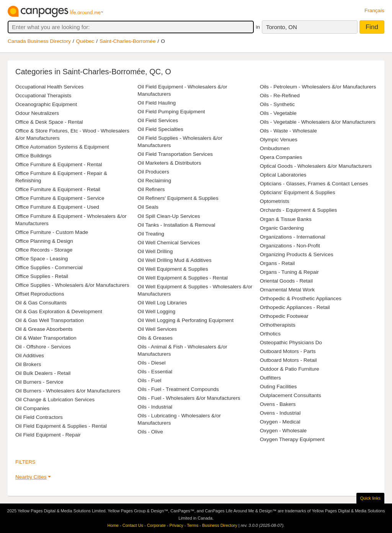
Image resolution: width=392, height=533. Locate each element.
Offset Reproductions (40, 294)
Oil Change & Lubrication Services (55, 400)
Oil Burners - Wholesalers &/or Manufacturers (68, 391)
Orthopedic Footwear (284, 316)
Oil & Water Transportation (46, 338)
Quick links (370, 498)
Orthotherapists (278, 325)
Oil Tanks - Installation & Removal (176, 225)
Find (372, 27)
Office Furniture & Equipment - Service (60, 198)
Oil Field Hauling (157, 103)
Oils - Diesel (151, 363)
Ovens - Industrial (280, 413)
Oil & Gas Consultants (41, 303)
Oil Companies (32, 408)
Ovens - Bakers (278, 404)
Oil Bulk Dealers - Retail (43, 373)
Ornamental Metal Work (287, 290)
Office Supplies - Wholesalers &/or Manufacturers (72, 285)
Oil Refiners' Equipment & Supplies (178, 198)
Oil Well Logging (156, 311)
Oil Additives (30, 356)
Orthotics (270, 334)
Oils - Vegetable (278, 113)
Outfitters (270, 378)
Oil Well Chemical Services (169, 243)
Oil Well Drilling (155, 251)
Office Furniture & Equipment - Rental (59, 164)
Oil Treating (151, 234)
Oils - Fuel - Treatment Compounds (178, 389)
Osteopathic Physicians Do (291, 343)
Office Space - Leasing (42, 259)
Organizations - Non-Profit (290, 246)
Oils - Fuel (149, 380)
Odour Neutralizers (37, 113)
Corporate (156, 525)
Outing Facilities (278, 387)
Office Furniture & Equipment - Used (57, 207)
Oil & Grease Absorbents (44, 329)
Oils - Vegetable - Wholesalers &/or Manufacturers (318, 122)
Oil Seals (148, 207)
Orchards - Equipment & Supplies (299, 210)
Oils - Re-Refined (280, 96)
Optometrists (275, 201)
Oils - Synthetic (277, 104)
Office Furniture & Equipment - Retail (58, 189)
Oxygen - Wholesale (283, 431)
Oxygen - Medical (280, 422)
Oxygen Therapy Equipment (292, 439)
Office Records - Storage (44, 250)
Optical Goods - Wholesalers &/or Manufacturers (316, 166)
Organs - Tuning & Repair (289, 272)
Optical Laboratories (283, 175)
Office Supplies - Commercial (49, 267)
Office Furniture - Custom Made (52, 232)
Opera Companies (281, 157)
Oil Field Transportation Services (175, 154)
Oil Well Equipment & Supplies (173, 269)
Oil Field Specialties (160, 129)
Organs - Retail (277, 263)
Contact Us (133, 525)
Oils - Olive (150, 432)
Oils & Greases (155, 338)
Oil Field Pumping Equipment (171, 112)
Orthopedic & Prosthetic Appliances (301, 298)
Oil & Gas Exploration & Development (59, 311)
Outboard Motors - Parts (288, 351)
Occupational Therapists (43, 96)
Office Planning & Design (44, 241)
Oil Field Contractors (39, 417)
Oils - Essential (155, 372)
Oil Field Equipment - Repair (48, 435)
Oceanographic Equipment (46, 104)
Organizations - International (293, 237)
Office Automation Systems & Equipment (62, 147)
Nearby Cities (31, 477)
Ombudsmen (275, 148)
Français (374, 11)
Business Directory (220, 525)
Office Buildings (33, 156)
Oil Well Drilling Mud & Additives (174, 260)
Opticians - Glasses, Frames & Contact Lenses (314, 184)
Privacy (176, 525)
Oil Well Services (157, 329)
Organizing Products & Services (297, 254)
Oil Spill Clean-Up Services (169, 216)
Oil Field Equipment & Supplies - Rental (61, 426)
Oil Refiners (151, 189)
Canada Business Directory (39, 41)
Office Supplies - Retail (42, 276)
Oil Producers (153, 172)
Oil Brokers (28, 364)
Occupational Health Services (49, 87)
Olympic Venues (279, 140)
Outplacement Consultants (291, 395)
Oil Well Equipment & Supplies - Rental (182, 278)
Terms (193, 525)
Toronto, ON (282, 27)
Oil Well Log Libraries (162, 303)
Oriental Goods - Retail (286, 281)
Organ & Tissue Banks (286, 219)
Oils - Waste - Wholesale (288, 131)
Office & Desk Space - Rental (49, 122)
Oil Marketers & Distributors (169, 163)
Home (113, 525)
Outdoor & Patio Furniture (290, 369)
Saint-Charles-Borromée (128, 41)
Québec (85, 41)
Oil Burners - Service (39, 382)
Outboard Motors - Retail (288, 360)
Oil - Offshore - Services (43, 347)
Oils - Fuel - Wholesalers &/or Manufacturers (189, 398)
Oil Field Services (158, 120)
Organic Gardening (282, 228)
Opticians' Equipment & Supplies (298, 192)
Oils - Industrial (155, 407)
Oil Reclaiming (154, 181)
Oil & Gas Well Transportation (50, 320)
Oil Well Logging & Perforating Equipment (185, 320)
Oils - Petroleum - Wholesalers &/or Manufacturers (318, 87)
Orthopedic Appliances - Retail (295, 307)
